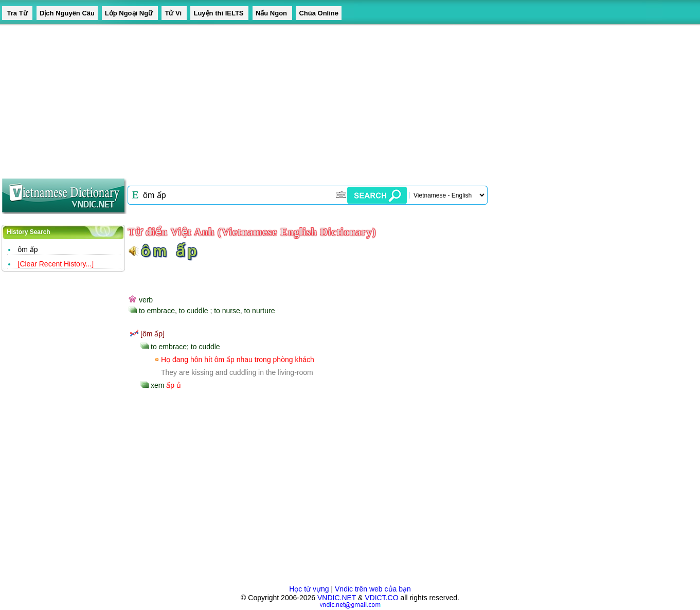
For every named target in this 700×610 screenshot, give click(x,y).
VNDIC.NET (337, 598)
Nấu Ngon (272, 13)
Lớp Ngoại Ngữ (130, 13)
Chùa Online (319, 13)
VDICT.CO (381, 598)
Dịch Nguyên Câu (67, 13)
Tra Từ (17, 13)
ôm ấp (28, 249)
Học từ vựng (309, 589)
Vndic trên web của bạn (373, 589)
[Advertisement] (309, 98)
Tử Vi (174, 13)
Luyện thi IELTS (219, 13)
